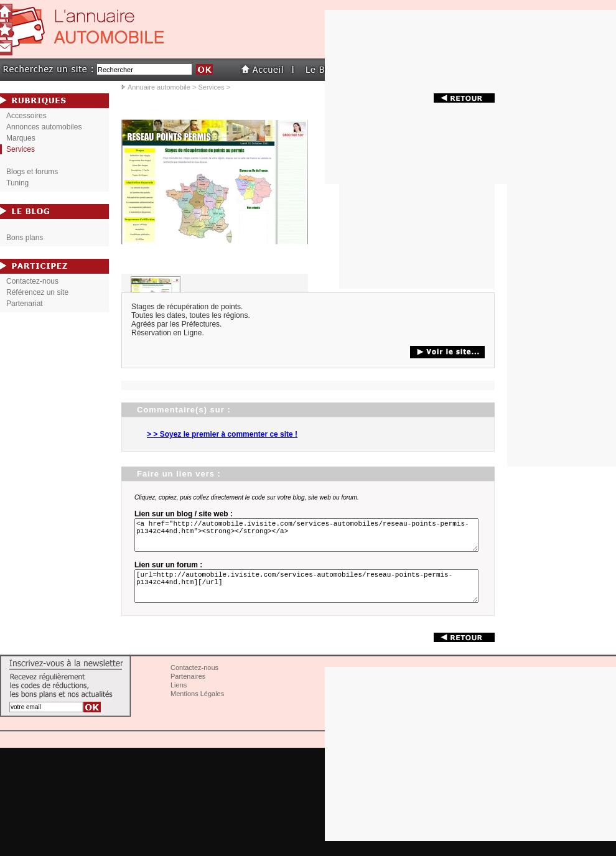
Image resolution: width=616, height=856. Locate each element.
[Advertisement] (417, 211)
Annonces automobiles (44, 127)
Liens (179, 700)
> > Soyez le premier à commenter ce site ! (222, 434)
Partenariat (25, 304)
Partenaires (188, 691)
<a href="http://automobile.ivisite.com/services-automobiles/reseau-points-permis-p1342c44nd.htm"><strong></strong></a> (309, 539)
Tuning (17, 183)
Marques (21, 138)
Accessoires (26, 116)
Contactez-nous (32, 281)
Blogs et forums (32, 172)
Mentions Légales (197, 709)
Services (211, 87)
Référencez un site (37, 292)
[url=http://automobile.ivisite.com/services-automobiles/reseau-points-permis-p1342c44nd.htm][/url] (309, 597)
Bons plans (25, 238)
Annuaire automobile (159, 87)
